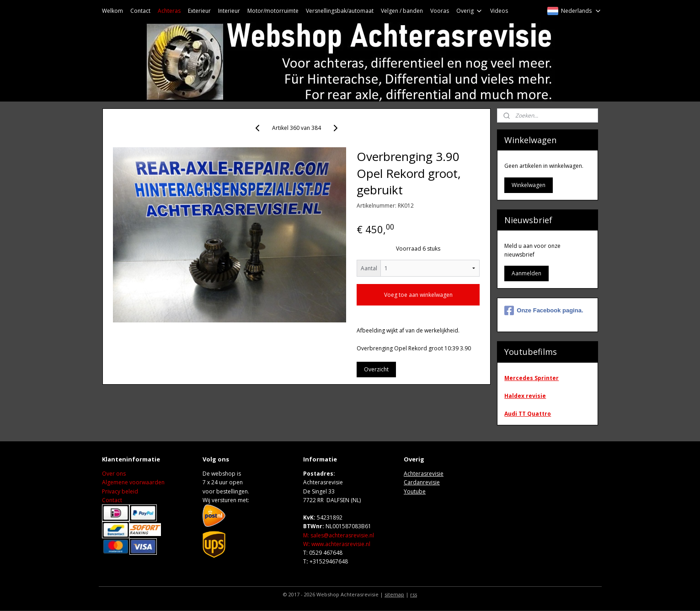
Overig (470, 11)
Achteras (169, 11)
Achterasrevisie (424, 474)
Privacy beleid (120, 491)
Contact (140, 11)
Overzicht (376, 369)
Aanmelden (526, 273)
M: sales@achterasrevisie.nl (339, 535)
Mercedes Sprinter (532, 378)
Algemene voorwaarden (133, 482)
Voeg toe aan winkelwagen (418, 295)
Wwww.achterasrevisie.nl (337, 544)
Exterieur (199, 11)
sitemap (394, 594)
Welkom (112, 11)
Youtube (415, 491)
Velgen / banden (402, 11)
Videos (499, 11)
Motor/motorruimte (273, 11)
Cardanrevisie (422, 482)
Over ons (114, 474)
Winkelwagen (529, 185)
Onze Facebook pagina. (544, 311)
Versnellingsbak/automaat (340, 11)
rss (414, 594)
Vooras (440, 11)
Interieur (229, 11)
